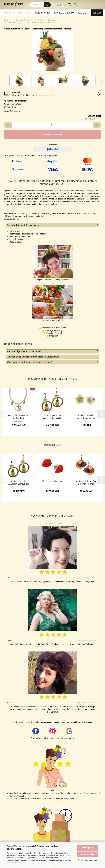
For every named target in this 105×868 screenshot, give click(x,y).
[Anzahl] (52, 125)
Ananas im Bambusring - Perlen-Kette (19, 417)
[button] (59, 5)
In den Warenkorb (50, 134)
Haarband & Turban (64, 13)
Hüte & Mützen (43, 13)
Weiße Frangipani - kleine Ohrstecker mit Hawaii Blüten (86, 417)
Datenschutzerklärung (16, 863)
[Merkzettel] (70, 5)
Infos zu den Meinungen (53, 523)
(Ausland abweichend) (46, 95)
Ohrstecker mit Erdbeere (52, 481)
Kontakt (97, 13)
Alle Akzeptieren (87, 848)
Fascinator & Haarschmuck (18, 13)
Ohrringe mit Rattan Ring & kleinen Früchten (86, 482)
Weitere (82, 13)
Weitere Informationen (88, 860)
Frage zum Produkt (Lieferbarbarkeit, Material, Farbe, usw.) (32, 156)
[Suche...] (47, 5)
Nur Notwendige (87, 854)
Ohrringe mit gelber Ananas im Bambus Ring (52, 417)
